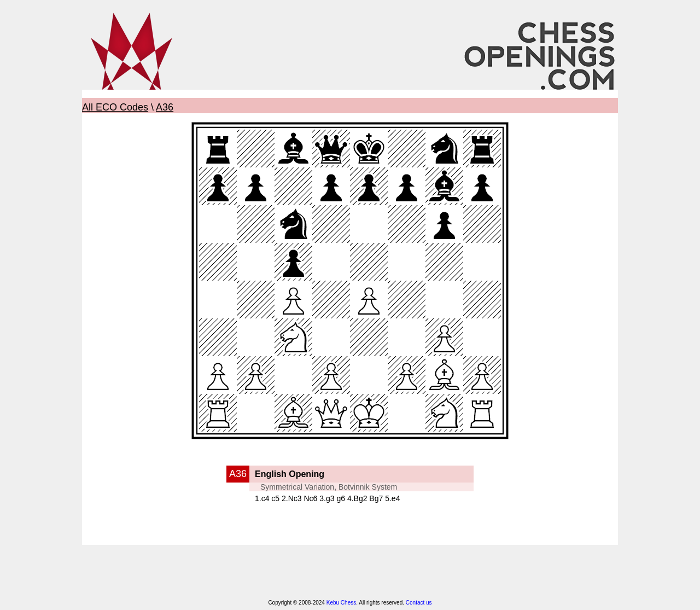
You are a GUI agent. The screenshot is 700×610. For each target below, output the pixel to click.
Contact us (419, 603)
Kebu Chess (341, 603)
